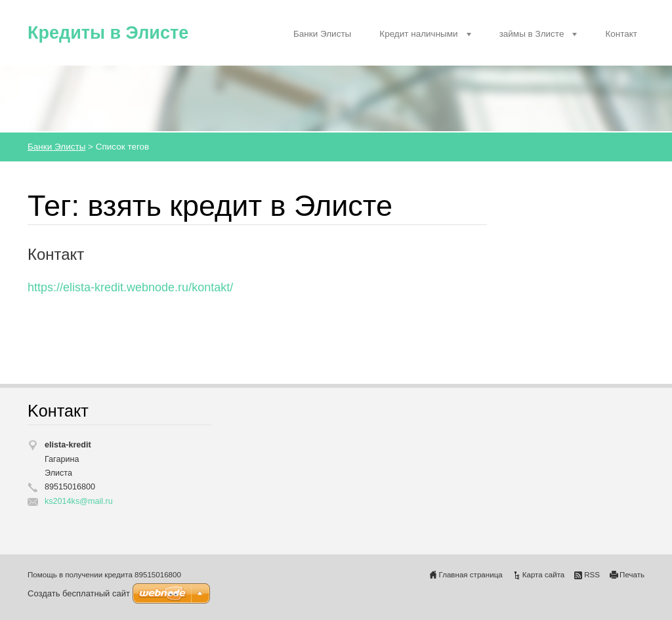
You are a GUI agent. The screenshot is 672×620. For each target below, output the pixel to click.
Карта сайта (544, 575)
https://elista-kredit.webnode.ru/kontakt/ (130, 287)
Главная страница (471, 575)
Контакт (621, 34)
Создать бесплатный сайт (79, 593)
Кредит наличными (418, 34)
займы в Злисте (532, 34)
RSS (592, 575)
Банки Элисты (322, 34)
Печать (632, 575)
